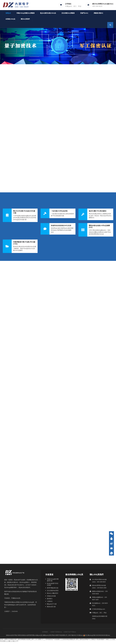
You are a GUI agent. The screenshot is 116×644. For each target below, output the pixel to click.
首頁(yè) (8, 13)
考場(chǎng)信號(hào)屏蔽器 (25, 13)
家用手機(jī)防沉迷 (53, 588)
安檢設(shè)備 (51, 596)
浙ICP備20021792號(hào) (76, 635)
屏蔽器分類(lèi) (98, 13)
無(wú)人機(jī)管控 (53, 593)
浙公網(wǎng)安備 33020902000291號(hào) (97, 635)
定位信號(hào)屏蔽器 (68, 13)
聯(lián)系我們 (25, 19)
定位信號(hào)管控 (53, 591)
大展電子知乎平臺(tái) (70, 632)
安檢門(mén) (84, 13)
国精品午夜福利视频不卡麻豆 (100, 639)
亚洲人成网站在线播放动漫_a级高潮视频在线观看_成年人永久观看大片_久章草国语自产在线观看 (30, 639)
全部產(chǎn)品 (10, 19)
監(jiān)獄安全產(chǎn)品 (48, 13)
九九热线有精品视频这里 (68, 639)
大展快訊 (50, 601)
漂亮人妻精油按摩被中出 (83, 639)
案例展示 (50, 599)
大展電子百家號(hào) (56, 632)
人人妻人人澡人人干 (12, 641)
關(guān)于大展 (52, 604)
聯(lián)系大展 (51, 607)
